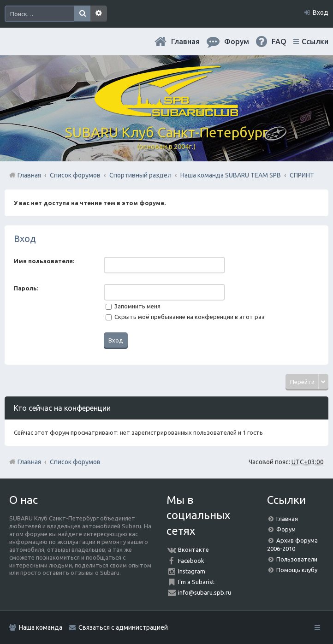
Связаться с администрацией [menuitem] (123, 627)
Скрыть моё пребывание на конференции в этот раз (185, 317)
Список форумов (75, 462)
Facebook (191, 561)
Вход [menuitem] (321, 12)
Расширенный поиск (99, 14)
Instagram (192, 571)
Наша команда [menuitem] (41, 627)
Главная (185, 41)
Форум (286, 529)
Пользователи (297, 559)
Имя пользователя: (44, 261)
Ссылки (315, 41)
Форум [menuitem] (237, 41)
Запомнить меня (133, 306)
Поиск (82, 14)
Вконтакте (193, 549)
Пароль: (26, 288)
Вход (25, 239)
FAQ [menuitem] (279, 41)
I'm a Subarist (196, 582)
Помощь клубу (297, 570)
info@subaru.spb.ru (205, 592)
